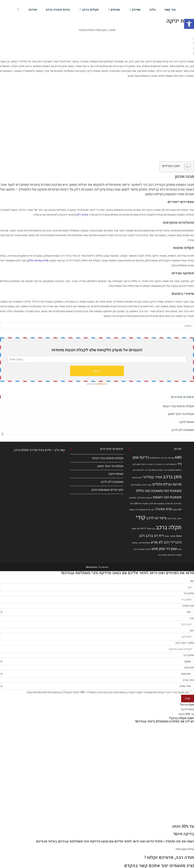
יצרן (192, 618)
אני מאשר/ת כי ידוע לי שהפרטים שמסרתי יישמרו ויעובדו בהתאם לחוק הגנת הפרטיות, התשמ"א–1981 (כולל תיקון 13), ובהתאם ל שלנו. (107, 692)
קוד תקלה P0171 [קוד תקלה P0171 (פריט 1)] (148, 529)
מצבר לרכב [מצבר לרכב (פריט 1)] (147, 485)
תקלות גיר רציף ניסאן (181, 414)
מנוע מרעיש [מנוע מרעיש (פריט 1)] (137, 478)
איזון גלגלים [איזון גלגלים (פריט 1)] (155, 458)
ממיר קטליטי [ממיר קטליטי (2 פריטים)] (153, 477)
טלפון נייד (189, 593)
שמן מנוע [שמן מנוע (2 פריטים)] (158, 549)
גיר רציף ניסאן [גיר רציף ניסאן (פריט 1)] (142, 464)
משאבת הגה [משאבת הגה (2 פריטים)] (172, 491)
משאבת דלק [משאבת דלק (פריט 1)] (136, 485)
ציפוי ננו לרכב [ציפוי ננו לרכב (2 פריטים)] (156, 518)
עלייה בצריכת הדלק (38, 261)
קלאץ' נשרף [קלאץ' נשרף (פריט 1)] (170, 536)
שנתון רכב (189, 655)
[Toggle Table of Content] (186, 167)
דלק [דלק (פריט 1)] (134, 464)
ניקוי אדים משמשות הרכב (107, 490)
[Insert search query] (97, 326)
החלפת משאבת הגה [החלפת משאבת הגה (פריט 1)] (173, 470)
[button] (97, 39)
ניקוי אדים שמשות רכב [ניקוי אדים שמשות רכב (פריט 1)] (145, 510)
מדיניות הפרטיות (42, 692)
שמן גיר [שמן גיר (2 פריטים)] (171, 549)
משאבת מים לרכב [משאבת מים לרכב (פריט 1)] (144, 498)
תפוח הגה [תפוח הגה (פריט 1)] (162, 555)
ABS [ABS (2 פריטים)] (178, 457)
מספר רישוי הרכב (185, 643)
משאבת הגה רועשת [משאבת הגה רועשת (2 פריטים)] (167, 497)
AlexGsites (92, 567)
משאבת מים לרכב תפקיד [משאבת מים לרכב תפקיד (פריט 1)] (153, 504)
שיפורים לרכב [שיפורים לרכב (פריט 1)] (144, 543)
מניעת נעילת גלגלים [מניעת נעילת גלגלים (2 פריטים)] (167, 484)
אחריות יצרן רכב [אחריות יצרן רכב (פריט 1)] (167, 458)
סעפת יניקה (187, 422)
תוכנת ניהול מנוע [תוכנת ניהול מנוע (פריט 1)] (174, 555)
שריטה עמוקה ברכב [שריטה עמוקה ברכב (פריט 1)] (142, 549)
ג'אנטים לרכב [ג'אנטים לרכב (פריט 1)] (171, 464)
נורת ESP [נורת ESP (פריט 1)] (138, 504)
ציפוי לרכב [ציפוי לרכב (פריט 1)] (172, 519)
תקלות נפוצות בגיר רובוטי (178, 406)
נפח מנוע (189, 668)
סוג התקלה (188, 606)
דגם (192, 631)
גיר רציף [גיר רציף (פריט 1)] (152, 464)
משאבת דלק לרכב (183, 430)
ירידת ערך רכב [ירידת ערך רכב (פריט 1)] (138, 470)
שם (192, 581)
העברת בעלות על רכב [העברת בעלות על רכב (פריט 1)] (154, 470)
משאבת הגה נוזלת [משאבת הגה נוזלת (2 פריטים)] (149, 491)
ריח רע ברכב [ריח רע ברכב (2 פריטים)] (155, 536)
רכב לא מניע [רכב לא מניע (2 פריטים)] (160, 542)
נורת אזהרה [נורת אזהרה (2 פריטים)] (164, 509)
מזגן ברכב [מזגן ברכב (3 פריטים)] (172, 477)
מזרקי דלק (82, 215)
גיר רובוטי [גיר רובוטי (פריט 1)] (160, 464)
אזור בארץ (188, 680)
